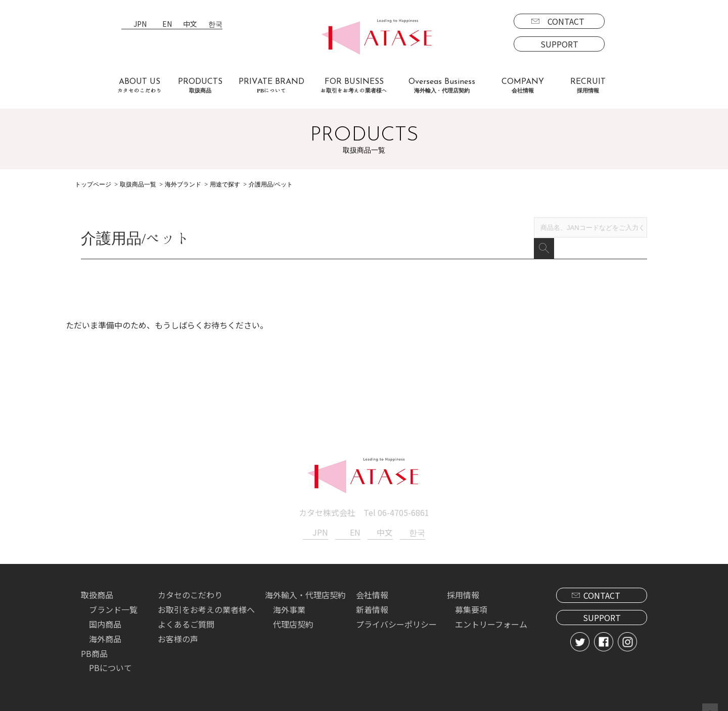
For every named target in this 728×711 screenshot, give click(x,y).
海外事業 (289, 595)
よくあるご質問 (186, 610)
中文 (190, 25)
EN (167, 25)
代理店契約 (293, 610)
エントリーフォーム (491, 610)
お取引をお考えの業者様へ (206, 595)
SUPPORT (559, 44)
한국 (215, 25)
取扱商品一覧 (138, 184)
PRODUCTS (200, 86)
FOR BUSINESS (354, 86)
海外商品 (105, 625)
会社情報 (372, 581)
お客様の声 (178, 625)
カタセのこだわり (190, 581)
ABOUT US (140, 86)
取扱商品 (97, 581)
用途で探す (225, 184)
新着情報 (372, 595)
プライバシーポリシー (396, 610)
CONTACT (566, 21)
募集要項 (471, 595)
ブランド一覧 (113, 595)
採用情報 (463, 581)
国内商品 (105, 610)
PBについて (110, 653)
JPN (140, 25)
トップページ (93, 184)
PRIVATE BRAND (271, 86)
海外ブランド (183, 184)
